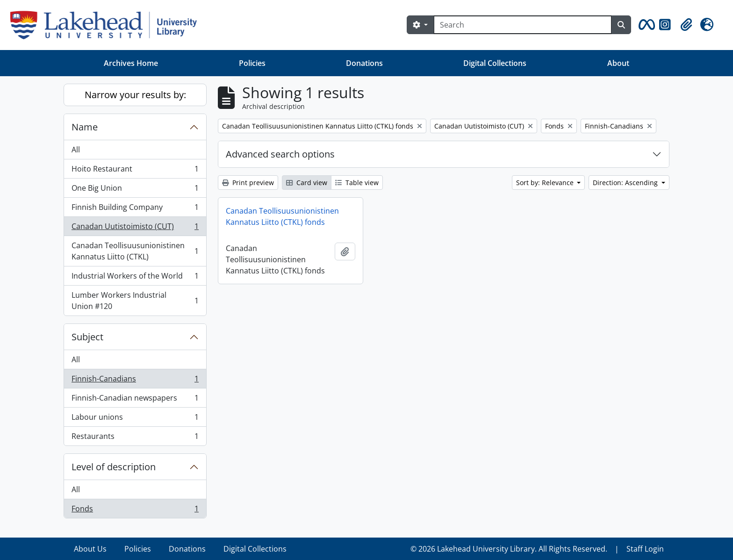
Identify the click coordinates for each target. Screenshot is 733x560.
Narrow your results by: (135, 95)
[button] (645, 25)
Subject (87, 337)
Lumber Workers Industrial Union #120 (135, 301)
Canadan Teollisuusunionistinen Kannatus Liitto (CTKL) (135, 251)
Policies (252, 63)
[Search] (523, 25)
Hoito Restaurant (135, 171)
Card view (307, 183)
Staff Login (645, 549)
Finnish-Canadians (135, 381)
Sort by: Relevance (546, 183)
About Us (90, 549)
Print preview (248, 183)
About (618, 63)
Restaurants (135, 438)
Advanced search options (280, 154)
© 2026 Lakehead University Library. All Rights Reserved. (509, 549)
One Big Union (135, 190)
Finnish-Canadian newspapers (135, 400)
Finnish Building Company (135, 209)
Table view (357, 183)
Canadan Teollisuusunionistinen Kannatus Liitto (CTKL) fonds (282, 216)
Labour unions (135, 419)
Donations (364, 63)
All (76, 150)
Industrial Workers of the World (135, 278)
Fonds (135, 510)
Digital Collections (495, 63)
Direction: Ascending (626, 183)
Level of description (114, 467)
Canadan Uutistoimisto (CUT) (135, 228)
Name (85, 127)
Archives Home (131, 63)
